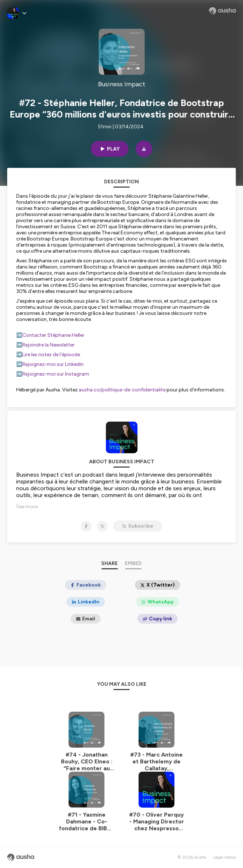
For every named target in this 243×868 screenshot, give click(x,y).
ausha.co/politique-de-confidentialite (122, 390)
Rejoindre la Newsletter (49, 345)
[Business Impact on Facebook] (86, 526)
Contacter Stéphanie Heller (53, 335)
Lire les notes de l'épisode (51, 355)
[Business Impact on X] (102, 526)
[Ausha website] (222, 11)
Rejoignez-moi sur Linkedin (53, 364)
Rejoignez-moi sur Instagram (56, 374)
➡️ (19, 335)
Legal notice (225, 857)
